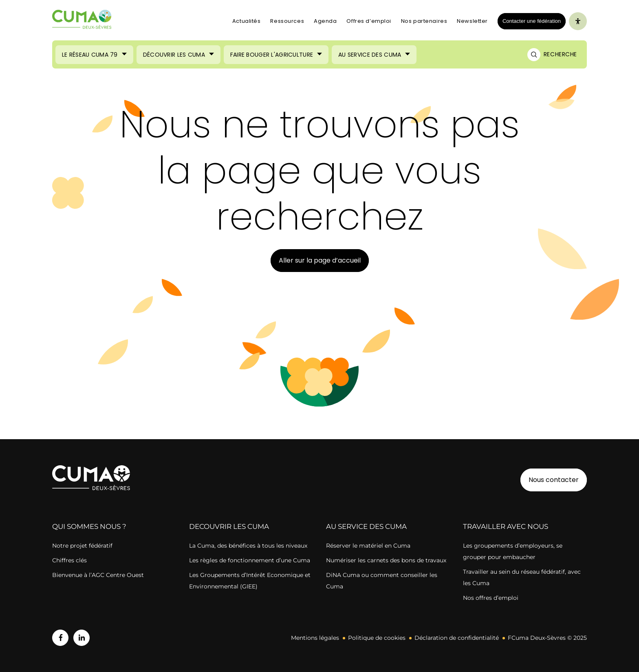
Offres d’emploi (369, 21)
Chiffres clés (69, 560)
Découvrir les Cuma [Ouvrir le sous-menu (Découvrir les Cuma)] (174, 55)
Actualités (247, 21)
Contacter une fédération (529, 21)
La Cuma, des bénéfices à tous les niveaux (248, 546)
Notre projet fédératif (82, 546)
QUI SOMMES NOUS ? (89, 526)
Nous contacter (554, 480)
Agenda (325, 21)
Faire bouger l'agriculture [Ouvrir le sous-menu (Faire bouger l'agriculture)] (272, 55)
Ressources (287, 21)
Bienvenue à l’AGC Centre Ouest (98, 575)
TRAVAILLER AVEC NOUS (506, 526)
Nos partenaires (424, 21)
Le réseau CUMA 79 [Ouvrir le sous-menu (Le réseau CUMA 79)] (90, 55)
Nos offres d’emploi (491, 598)
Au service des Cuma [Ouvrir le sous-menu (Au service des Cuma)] (370, 55)
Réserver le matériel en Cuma (368, 546)
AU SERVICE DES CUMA (366, 526)
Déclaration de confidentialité (457, 638)
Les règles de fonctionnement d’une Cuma (250, 560)
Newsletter (472, 21)
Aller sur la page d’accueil (320, 260)
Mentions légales (315, 638)
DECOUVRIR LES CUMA (229, 526)
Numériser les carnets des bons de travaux (386, 560)
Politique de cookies (377, 638)
